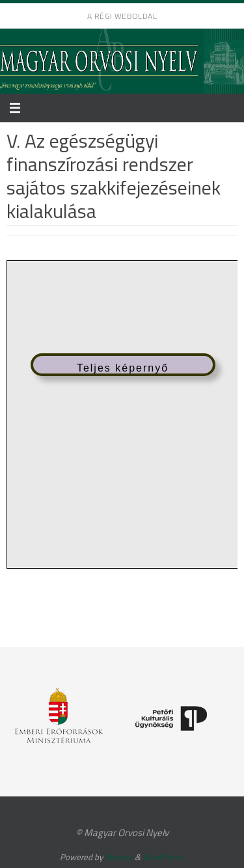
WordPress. (163, 857)
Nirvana (119, 857)
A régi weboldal (122, 16)
